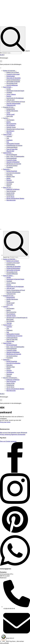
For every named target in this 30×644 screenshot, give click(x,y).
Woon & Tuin (7, 187)
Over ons (3, 441)
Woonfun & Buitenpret (10, 378)
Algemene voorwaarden (18, 434)
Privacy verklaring (6, 434)
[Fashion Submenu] (9, 119)
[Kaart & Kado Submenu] (12, 88)
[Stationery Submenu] (10, 170)
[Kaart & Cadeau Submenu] (14, 276)
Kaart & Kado (7, 87)
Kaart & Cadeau (8, 276)
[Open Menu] (1, 68)
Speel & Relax (7, 153)
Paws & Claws (7, 134)
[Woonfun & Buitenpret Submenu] (18, 378)
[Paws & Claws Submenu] (12, 135)
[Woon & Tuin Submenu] (12, 188)
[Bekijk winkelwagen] (2, 55)
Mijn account (4, 433)
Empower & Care (8, 107)
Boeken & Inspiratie (9, 71)
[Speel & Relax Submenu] (12, 153)
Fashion (6, 118)
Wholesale (24, 433)
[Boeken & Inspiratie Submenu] (16, 71)
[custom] (15, 534)
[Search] (13, 39)
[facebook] (15, 472)
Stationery (6, 169)
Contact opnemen (11, 441)
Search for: (6, 257)
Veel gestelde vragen (14, 433)
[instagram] (15, 503)
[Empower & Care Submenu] (14, 108)
